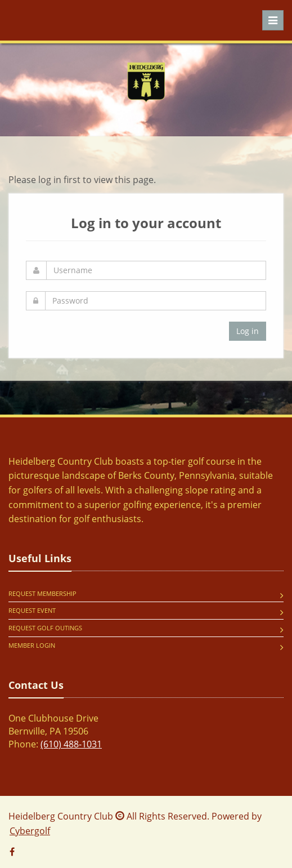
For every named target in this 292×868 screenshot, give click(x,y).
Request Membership (42, 593)
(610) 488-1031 (71, 744)
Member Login (32, 645)
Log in (248, 331)
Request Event (32, 610)
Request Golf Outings (45, 628)
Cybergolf (30, 831)
